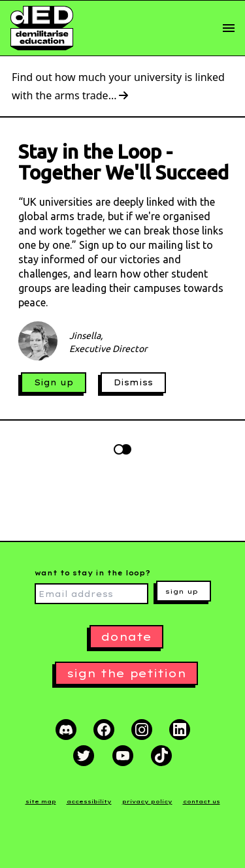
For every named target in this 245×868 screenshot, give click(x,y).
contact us (202, 801)
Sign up (54, 382)
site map (41, 801)
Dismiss (133, 382)
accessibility (89, 801)
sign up (182, 591)
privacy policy (147, 801)
